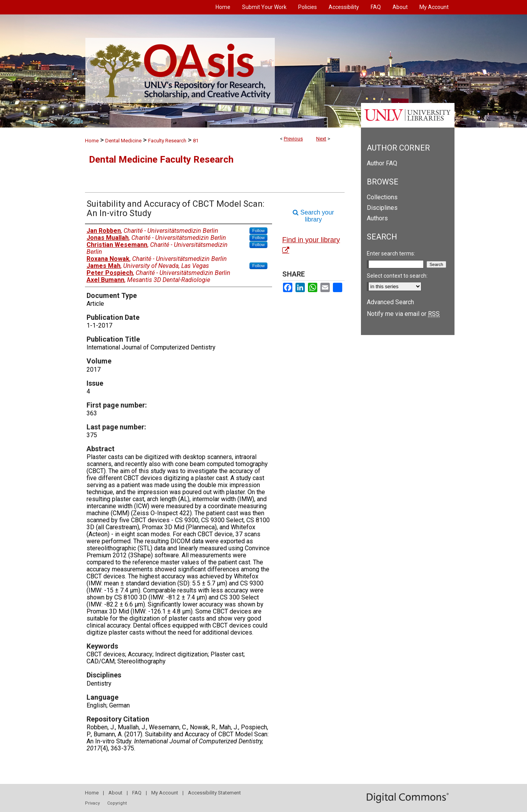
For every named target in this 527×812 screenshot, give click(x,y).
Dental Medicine (123, 141)
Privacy (92, 803)
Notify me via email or (403, 314)
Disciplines (382, 208)
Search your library (313, 216)
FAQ (137, 793)
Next (321, 139)
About (115, 793)
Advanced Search (390, 302)
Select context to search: (397, 276)
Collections (382, 197)
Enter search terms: (391, 254)
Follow (258, 230)
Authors (377, 218)
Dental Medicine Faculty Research (161, 160)
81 (196, 141)
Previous (293, 139)
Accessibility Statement (214, 793)
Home (92, 141)
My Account (165, 793)
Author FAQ (382, 163)
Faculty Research (167, 141)
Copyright (117, 803)
